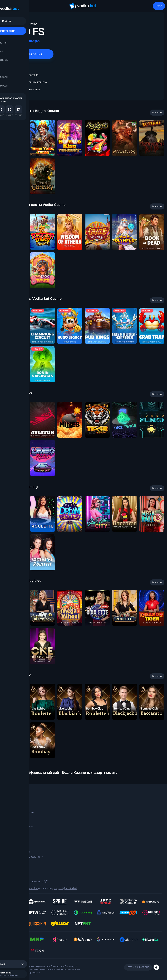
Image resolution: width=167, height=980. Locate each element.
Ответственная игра (18, 852)
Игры (13, 51)
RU (12, 68)
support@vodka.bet (66, 888)
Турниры (16, 60)
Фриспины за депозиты (19, 826)
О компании (12, 807)
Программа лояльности (19, 812)
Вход (159, 6)
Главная (15, 42)
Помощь (15, 85)
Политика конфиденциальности (24, 857)
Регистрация (23, 31)
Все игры (157, 112)
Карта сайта (13, 861)
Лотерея (15, 77)
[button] (22, 964)
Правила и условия (17, 847)
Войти (22, 21)
